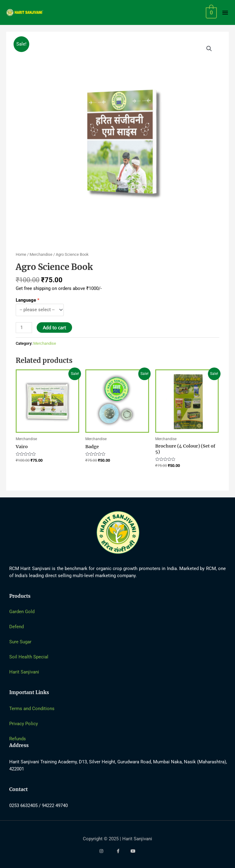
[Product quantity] (24, 328)
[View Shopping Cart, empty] (211, 13)
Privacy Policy (24, 724)
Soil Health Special (29, 657)
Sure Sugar (20, 642)
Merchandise (41, 254)
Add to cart (54, 328)
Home (21, 254)
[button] (209, 49)
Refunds (18, 739)
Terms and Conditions (32, 709)
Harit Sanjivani (24, 672)
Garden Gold (22, 612)
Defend (16, 627)
